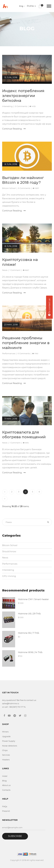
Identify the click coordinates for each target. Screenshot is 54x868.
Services (6, 755)
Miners (5, 732)
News (5, 270)
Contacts (6, 790)
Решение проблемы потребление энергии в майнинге (26, 343)
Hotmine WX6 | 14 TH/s (30, 652)
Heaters (6, 760)
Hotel (5, 776)
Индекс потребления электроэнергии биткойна (23, 96)
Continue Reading (14, 129)
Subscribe (15, 836)
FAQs (5, 806)
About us (6, 785)
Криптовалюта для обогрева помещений (24, 435)
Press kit (6, 811)
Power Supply (9, 741)
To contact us (49, 307)
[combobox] (23, 6)
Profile (31, 6)
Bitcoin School (9, 188)
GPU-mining (9, 576)
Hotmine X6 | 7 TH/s (29, 633)
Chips (5, 750)
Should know (9, 551)
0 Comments (21, 106)
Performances (9, 353)
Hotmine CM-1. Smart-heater (33, 599)
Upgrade (6, 736)
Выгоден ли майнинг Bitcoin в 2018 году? (23, 180)
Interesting (7, 106)
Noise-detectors (10, 746)
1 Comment (15, 270)
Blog (4, 781)
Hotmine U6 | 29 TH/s (29, 614)
